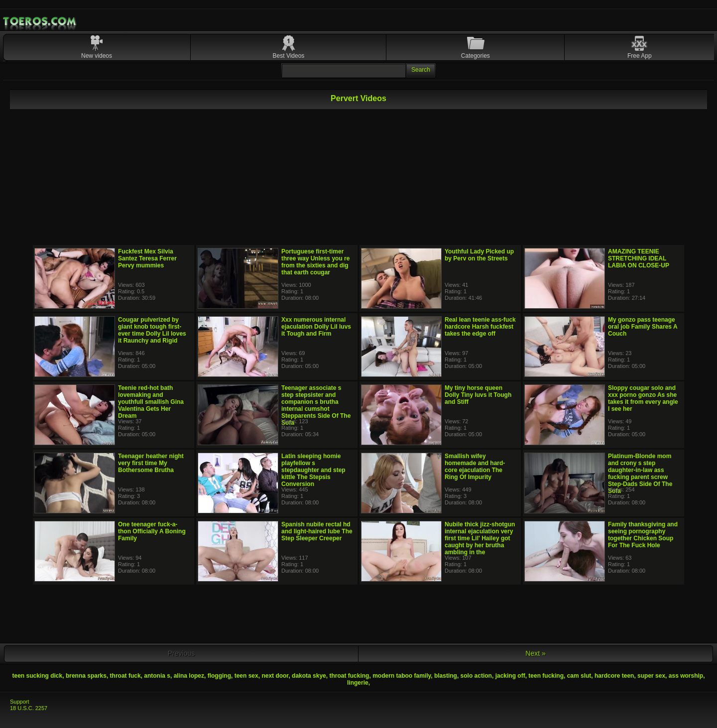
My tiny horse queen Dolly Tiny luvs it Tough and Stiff (478, 395)
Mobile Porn (40, 21)
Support (20, 702)
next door (275, 676)
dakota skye (309, 676)
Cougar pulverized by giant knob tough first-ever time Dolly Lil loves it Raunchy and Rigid (152, 330)
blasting (446, 676)
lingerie (358, 683)
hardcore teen (614, 676)
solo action (476, 676)
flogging (219, 676)
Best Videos (289, 56)
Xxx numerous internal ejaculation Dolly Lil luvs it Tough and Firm (316, 327)
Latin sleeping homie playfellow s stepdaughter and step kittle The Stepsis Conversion (313, 470)
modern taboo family (402, 676)
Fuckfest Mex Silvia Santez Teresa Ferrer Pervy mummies (147, 258)
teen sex (246, 676)
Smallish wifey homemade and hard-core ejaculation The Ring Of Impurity (475, 467)
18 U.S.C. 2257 (29, 708)
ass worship (686, 676)
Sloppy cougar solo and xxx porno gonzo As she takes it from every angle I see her (643, 398)
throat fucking (349, 676)
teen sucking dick (38, 676)
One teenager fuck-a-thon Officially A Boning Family (152, 531)
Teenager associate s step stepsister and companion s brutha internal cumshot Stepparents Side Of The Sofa (316, 405)
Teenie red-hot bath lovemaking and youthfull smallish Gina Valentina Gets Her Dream (151, 402)
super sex (651, 676)
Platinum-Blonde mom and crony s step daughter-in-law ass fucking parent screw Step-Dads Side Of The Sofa (640, 474)
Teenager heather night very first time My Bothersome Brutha (151, 463)
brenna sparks (86, 676)
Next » (535, 653)
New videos (97, 56)
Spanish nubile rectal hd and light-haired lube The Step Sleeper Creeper (317, 531)
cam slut (579, 676)
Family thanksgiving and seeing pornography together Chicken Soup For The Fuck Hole (643, 535)
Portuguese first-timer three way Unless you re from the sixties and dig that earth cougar (315, 262)
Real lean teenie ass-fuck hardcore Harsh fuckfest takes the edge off (480, 327)
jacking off (510, 676)
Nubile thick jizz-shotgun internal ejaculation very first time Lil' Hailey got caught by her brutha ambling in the (480, 538)
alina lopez (189, 676)
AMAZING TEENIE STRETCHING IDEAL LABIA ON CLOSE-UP (639, 258)
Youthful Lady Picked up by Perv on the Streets (479, 255)
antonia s (157, 676)
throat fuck (125, 676)
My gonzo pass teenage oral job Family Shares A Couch (643, 327)
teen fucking (546, 676)
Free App (640, 56)
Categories (476, 56)
